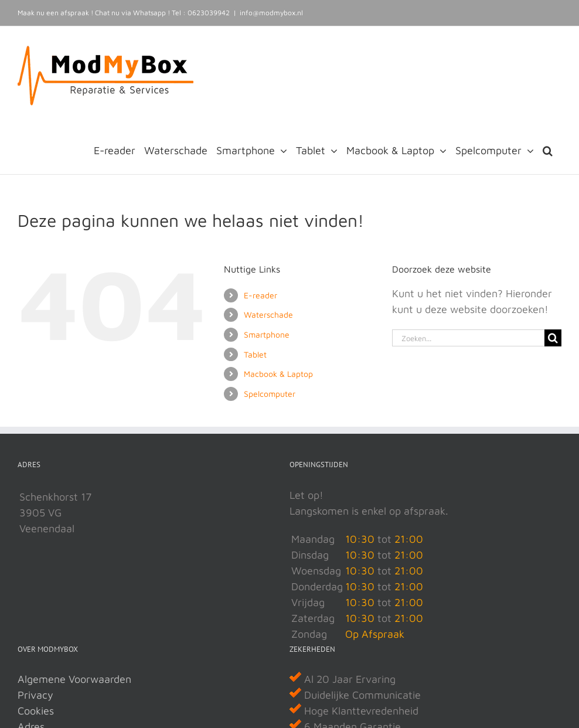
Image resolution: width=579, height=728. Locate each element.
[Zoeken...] (468, 338)
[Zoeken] (553, 338)
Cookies (36, 711)
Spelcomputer (270, 394)
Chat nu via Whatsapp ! (132, 13)
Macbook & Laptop (278, 374)
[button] (548, 149)
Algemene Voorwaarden (74, 679)
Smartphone (267, 334)
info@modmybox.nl (271, 13)
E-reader (260, 295)
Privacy (35, 695)
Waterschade (268, 314)
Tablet (255, 354)
